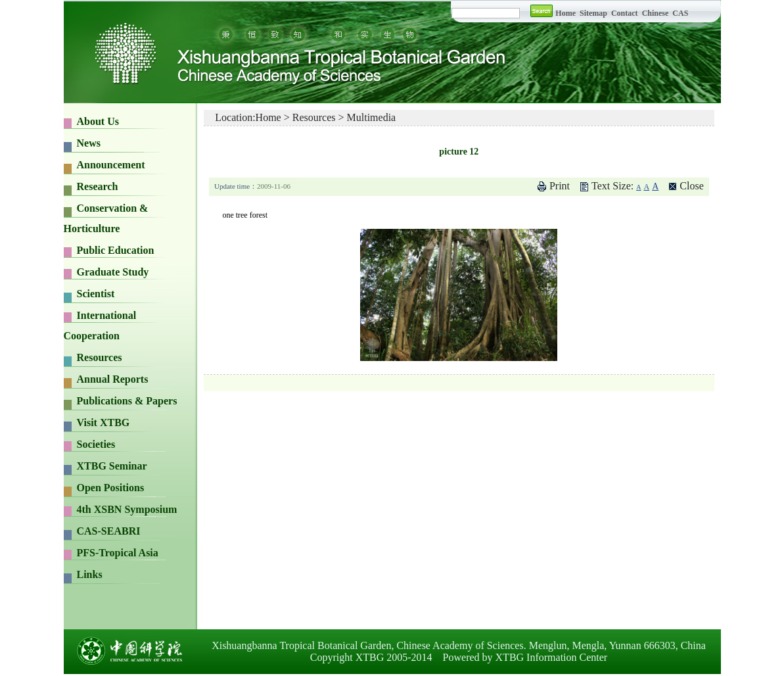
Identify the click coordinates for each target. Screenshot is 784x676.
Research (98, 186)
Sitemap (594, 13)
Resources (100, 357)
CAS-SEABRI (109, 531)
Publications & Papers (127, 401)
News (89, 143)
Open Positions (111, 488)
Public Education (116, 250)
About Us (98, 121)
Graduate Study (113, 272)
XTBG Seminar (112, 466)
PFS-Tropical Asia (118, 553)
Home (565, 13)
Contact (625, 13)
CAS (680, 13)
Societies (96, 444)
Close (691, 186)
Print (560, 186)
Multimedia (372, 117)
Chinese (656, 13)
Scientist (96, 294)
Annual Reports (113, 379)
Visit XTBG (104, 422)
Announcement (111, 165)
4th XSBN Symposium (127, 509)
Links (90, 574)
